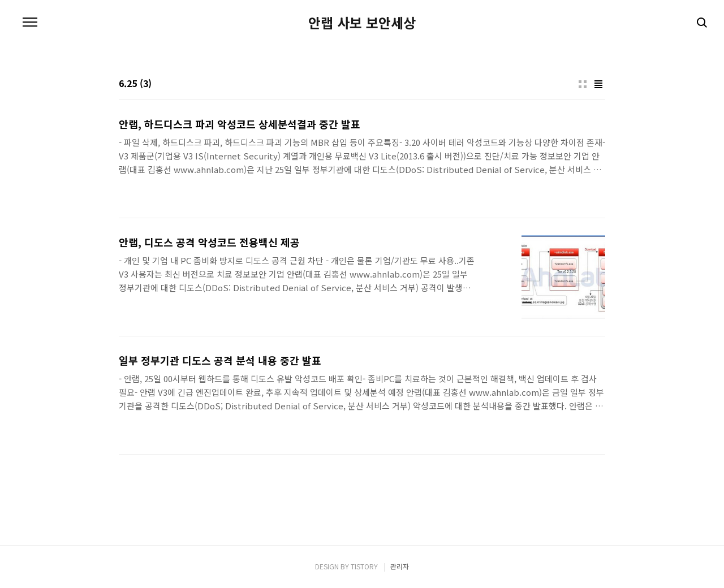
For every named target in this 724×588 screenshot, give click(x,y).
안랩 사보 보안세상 (362, 23)
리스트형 (598, 84)
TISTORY (364, 566)
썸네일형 (583, 84)
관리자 (400, 566)
